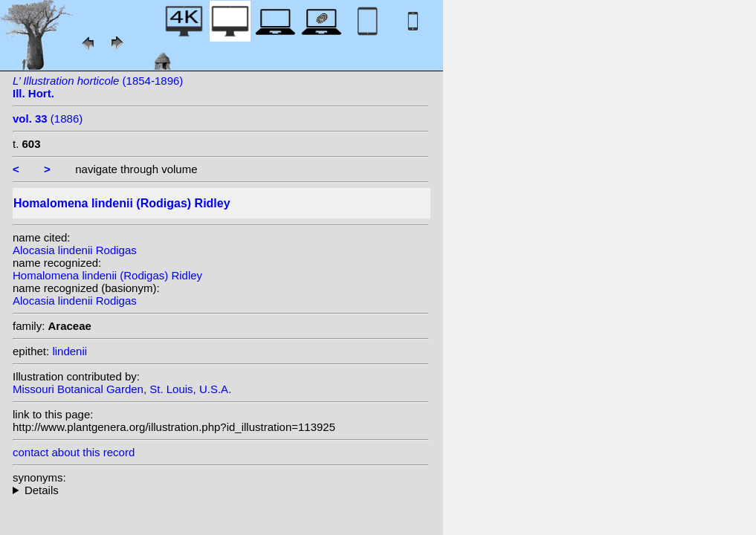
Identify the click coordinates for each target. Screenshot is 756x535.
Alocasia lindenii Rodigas (75, 250)
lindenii (70, 351)
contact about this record (74, 452)
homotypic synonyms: (221, 490)
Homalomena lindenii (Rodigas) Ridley (107, 275)
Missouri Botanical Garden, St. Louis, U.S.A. (122, 389)
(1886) (48, 119)
